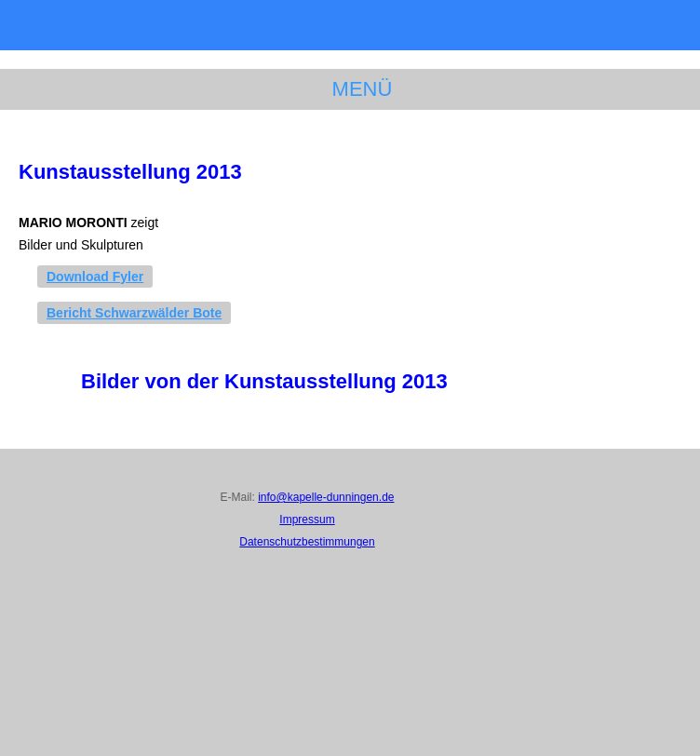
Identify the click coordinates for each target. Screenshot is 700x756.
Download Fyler (95, 277)
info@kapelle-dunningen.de (326, 497)
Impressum (307, 520)
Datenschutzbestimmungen (307, 542)
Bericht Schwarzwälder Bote (134, 313)
